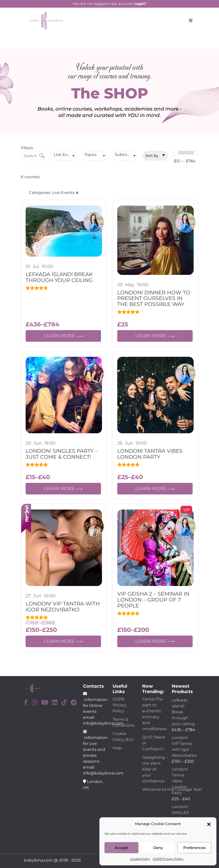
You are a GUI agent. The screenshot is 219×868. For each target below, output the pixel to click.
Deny (158, 848)
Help (117, 748)
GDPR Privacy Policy (168, 859)
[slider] (176, 153)
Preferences (194, 848)
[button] (209, 824)
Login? (140, 4)
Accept (121, 848)
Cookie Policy (140, 859)
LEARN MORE (63, 336)
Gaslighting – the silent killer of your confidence (155, 769)
